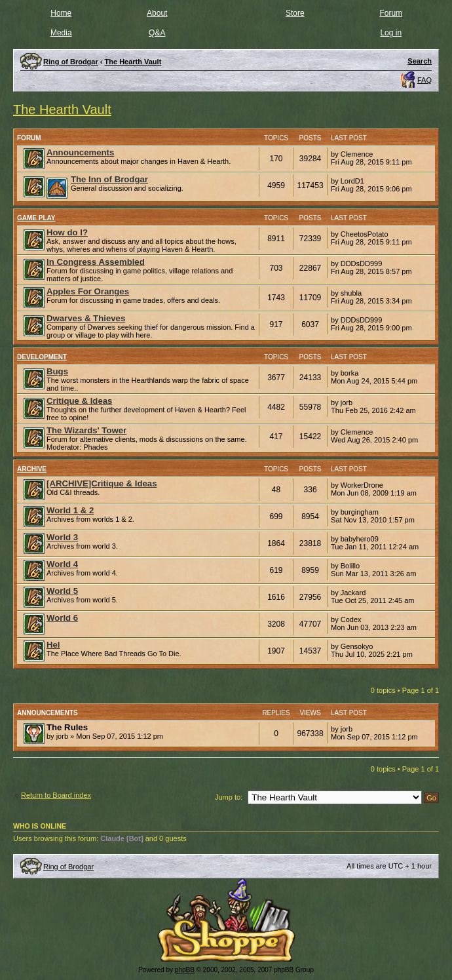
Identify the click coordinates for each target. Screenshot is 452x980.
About (157, 13)
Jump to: (229, 797)
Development (42, 357)
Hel (53, 645)
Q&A (157, 33)
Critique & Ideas (79, 401)
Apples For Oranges (88, 291)
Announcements (80, 152)
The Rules (67, 727)
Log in (391, 33)
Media (61, 33)
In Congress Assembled (96, 262)
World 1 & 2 (70, 510)
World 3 (62, 537)
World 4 (62, 564)
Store (295, 13)
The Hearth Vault (62, 109)
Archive (32, 469)
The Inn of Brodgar (109, 179)
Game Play (36, 218)
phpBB (185, 970)
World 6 (62, 618)
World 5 (62, 591)
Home (61, 13)
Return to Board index (56, 795)
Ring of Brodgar (68, 867)
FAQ (424, 80)
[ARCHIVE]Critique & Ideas (102, 483)
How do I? (67, 232)
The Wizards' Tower (86, 430)
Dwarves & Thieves (86, 318)
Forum (391, 13)
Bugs (57, 371)
